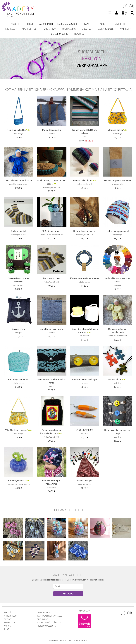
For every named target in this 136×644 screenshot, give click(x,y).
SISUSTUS (86, 29)
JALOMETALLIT (46, 24)
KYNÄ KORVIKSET (85, 430)
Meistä (8, 613)
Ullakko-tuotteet (85, 282)
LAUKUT (103, 24)
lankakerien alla (117, 184)
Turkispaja (19, 332)
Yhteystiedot (11, 616)
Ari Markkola (85, 336)
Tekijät (8, 619)
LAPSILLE (89, 24)
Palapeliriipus (115, 379)
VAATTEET (124, 29)
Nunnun (51, 386)
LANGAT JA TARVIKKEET (69, 24)
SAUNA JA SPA (69, 29)
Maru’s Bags (19, 133)
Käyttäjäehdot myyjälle (49, 616)
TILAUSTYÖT (80, 34)
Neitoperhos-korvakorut (85, 231)
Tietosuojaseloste (46, 626)
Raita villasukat (19, 231)
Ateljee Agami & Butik (85, 184)
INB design (85, 383)
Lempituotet (10, 622)
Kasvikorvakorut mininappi (85, 379)
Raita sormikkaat (52, 278)
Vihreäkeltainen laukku (16, 430)
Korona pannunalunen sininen (85, 278)
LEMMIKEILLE (119, 24)
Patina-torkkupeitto (51, 130)
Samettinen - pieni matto (52, 329)
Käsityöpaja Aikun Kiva (51, 187)
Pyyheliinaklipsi (85, 481)
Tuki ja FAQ (43, 619)
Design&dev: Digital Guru (78, 640)
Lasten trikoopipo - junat (117, 231)
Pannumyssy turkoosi (19, 379)
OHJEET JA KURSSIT (60, 34)
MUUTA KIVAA (50, 29)
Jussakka (117, 437)
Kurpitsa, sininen (16, 481)
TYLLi (84, 137)
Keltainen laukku (115, 130)
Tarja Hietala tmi (19, 285)
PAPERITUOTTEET (29, 29)
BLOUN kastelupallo (52, 231)
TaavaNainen (117, 285)
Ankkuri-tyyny (19, 329)
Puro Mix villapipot (82, 180)
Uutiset (8, 626)
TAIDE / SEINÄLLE (105, 29)
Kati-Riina (117, 383)
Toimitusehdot (44, 613)
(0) (125, 13)
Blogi (7, 629)
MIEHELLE (10, 29)
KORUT (30, 24)
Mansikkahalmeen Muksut (19, 184)
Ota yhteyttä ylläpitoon (49, 622)
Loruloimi (52, 133)
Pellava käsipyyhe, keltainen (117, 180)
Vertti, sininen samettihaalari (19, 180)
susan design (117, 235)
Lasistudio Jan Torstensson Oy (51, 235)
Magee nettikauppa (84, 484)
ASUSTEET (16, 24)
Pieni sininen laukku (16, 130)
